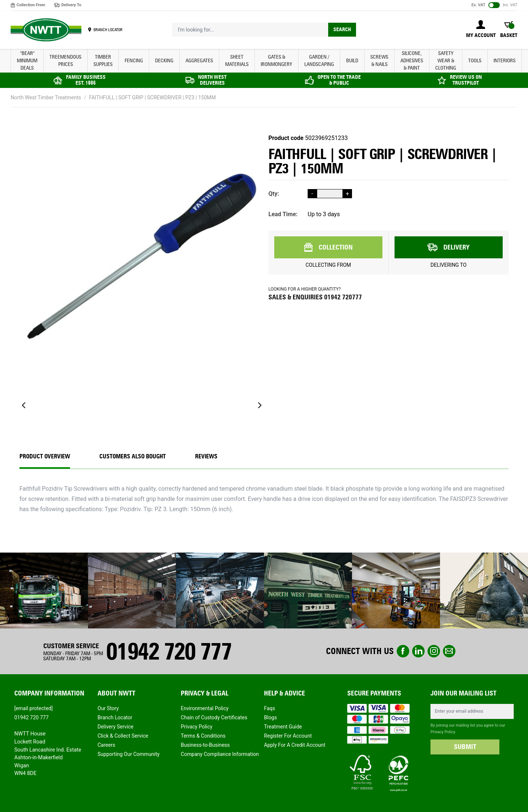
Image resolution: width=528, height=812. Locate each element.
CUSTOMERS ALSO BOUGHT (133, 456)
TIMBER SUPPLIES (103, 61)
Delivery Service (115, 727)
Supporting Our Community (129, 754)
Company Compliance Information (220, 754)
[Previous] (24, 405)
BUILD (352, 61)
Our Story (108, 708)
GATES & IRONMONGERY (276, 61)
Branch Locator (115, 717)
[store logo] (46, 30)
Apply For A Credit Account (295, 745)
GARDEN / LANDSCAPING (319, 61)
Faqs (269, 708)
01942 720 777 (169, 651)
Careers (106, 745)
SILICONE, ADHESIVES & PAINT (412, 61)
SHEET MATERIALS (237, 61)
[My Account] (481, 30)
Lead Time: (283, 214)
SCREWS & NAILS (379, 61)
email (449, 651)
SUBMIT (465, 747)
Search (342, 29)
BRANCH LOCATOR (108, 30)
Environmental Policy (205, 708)
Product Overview (45, 456)
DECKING (164, 61)
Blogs (270, 717)
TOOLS (475, 61)
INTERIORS (505, 61)
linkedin (418, 651)
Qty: (274, 194)
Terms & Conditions (203, 736)
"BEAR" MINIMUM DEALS (27, 61)
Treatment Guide (283, 727)
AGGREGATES (199, 61)
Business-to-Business (205, 745)
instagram (434, 651)
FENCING (134, 61)
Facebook (403, 651)
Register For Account (288, 736)
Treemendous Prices (65, 61)
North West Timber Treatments (46, 97)
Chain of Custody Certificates (214, 717)
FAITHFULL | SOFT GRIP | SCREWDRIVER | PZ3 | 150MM (153, 97)
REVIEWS (206, 456)
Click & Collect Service (123, 736)
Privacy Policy (197, 727)
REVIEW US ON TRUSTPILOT (466, 80)
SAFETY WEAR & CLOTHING (446, 61)
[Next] (260, 405)
